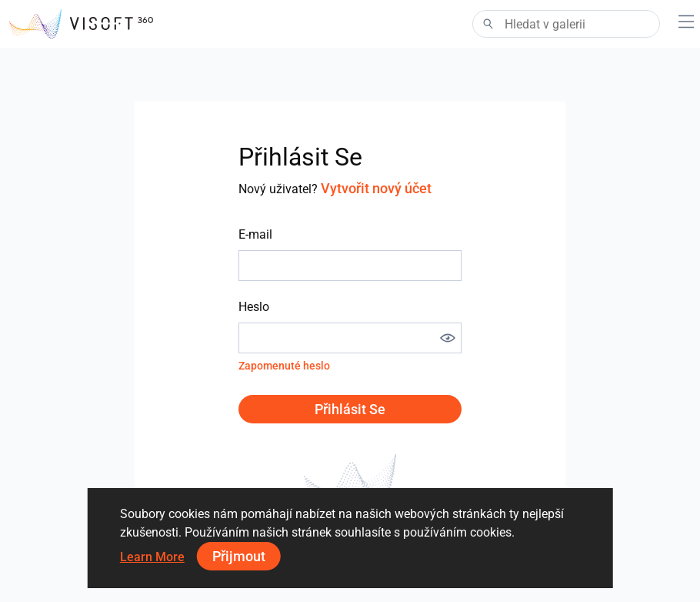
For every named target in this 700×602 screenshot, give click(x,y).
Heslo (254, 307)
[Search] (566, 24)
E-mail (255, 234)
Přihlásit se (350, 409)
